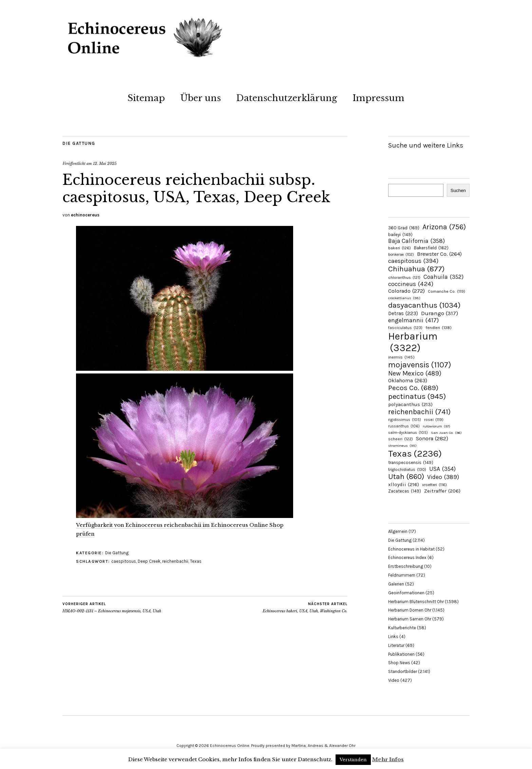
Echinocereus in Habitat (411, 549)
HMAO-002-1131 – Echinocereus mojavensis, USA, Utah (112, 608)
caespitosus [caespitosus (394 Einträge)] (413, 261)
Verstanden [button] (353, 760)
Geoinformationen (406, 593)
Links (393, 637)
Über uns (201, 98)
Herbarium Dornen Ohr (410, 610)
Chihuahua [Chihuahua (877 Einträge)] (416, 269)
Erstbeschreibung (406, 566)
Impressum (378, 98)
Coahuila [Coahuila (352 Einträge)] (443, 277)
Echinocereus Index (407, 557)
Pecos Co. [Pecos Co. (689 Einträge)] (413, 388)
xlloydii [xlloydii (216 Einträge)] (404, 484)
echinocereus (85, 215)
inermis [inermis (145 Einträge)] (401, 357)
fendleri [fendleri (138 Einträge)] (439, 328)
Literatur (396, 645)
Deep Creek (149, 561)
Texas (196, 561)
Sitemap (146, 98)
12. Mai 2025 (105, 164)
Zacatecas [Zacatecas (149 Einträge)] (405, 491)
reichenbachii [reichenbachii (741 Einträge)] (419, 412)
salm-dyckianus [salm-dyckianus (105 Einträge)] (408, 433)
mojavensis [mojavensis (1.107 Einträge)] (420, 365)
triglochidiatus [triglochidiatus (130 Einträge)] (407, 469)
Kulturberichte (402, 628)
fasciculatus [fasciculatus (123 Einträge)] (405, 328)
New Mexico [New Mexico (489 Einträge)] (415, 373)
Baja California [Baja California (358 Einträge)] (416, 241)
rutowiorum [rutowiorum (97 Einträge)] (436, 426)
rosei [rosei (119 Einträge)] (434, 420)
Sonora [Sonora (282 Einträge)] (432, 438)
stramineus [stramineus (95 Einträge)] (402, 446)
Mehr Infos (388, 759)
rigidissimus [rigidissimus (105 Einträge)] (405, 420)
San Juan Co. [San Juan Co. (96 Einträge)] (446, 433)
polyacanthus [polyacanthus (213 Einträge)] (410, 404)
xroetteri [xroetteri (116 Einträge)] (434, 485)
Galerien (396, 584)
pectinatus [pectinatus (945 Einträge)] (417, 396)
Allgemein (398, 531)
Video (394, 680)
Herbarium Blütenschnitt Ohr (416, 602)
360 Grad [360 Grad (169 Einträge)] (404, 228)
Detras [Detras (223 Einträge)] (403, 313)
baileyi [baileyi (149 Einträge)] (400, 235)
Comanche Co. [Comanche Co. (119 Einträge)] (446, 291)
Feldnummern (402, 575)
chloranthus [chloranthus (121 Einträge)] (404, 277)
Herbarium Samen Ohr (410, 619)
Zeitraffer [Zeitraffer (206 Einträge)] (442, 491)
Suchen (458, 190)
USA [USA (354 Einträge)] (442, 469)
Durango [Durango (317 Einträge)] (440, 313)
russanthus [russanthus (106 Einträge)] (404, 426)
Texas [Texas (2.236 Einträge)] (415, 454)
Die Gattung (79, 143)
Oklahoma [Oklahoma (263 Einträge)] (408, 380)
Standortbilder (403, 671)
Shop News (399, 663)
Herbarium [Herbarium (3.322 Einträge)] (413, 342)
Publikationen (401, 654)
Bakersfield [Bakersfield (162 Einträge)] (431, 248)
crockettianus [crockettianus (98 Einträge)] (404, 298)
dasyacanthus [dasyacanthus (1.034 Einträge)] (424, 305)
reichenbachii (175, 561)
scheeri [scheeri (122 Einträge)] (401, 439)
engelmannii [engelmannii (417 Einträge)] (413, 320)
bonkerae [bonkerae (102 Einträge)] (401, 255)
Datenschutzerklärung (287, 98)
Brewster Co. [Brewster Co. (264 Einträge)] (439, 254)
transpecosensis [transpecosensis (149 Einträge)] (411, 463)
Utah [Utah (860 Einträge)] (406, 477)
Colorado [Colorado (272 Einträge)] (406, 291)
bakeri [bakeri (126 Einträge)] (400, 248)
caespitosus (124, 561)
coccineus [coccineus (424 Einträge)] (411, 284)
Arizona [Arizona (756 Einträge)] (444, 227)
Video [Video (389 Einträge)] (443, 477)
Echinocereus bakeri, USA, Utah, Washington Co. (305, 608)
